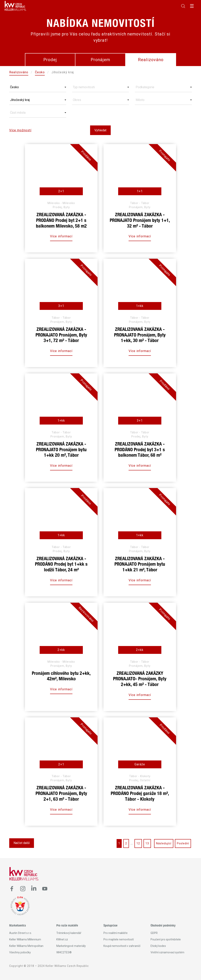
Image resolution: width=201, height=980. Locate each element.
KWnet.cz (62, 939)
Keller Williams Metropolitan (26, 946)
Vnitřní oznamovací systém (167, 952)
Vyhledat (100, 130)
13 (147, 843)
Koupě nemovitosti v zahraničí (122, 946)
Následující (164, 843)
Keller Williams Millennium (25, 939)
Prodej (50, 60)
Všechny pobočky (20, 952)
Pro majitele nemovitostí (119, 939)
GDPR (154, 933)
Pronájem (100, 60)
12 (138, 843)
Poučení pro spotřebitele (166, 939)
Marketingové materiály (71, 946)
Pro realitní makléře (116, 933)
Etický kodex (158, 946)
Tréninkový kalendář (69, 933)
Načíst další (22, 843)
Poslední (183, 843)
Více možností (20, 130)
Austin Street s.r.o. (21, 933)
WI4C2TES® (64, 952)
